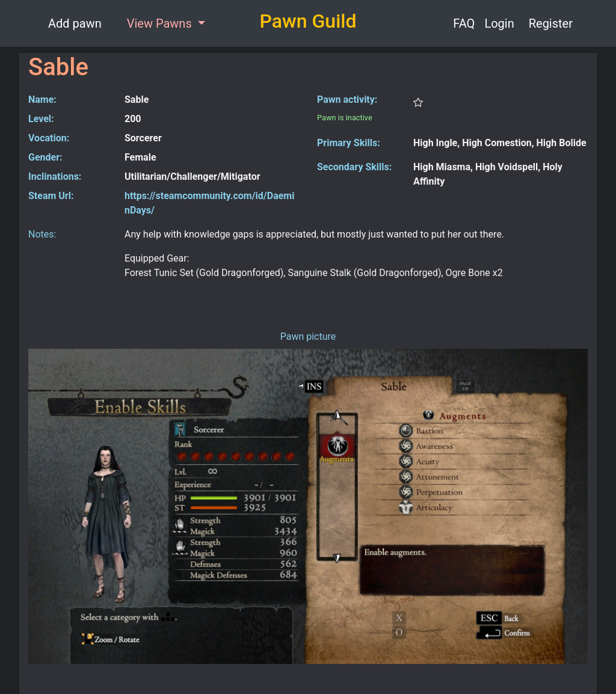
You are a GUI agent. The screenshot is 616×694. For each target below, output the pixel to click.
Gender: (45, 157)
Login (499, 23)
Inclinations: (55, 177)
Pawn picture (308, 336)
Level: (41, 119)
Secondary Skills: (354, 167)
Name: (42, 100)
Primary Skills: (349, 143)
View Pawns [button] (161, 23)
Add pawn (75, 23)
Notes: (42, 234)
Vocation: (49, 138)
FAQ (464, 23)
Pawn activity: (347, 100)
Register (551, 23)
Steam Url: (51, 196)
